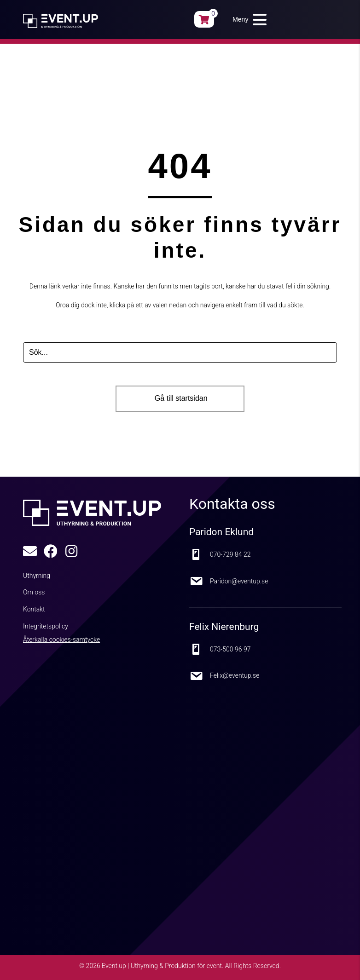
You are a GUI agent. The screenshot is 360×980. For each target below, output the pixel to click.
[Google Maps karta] (157, 803)
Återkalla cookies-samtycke (61, 640)
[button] (247, 20)
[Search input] (180, 352)
